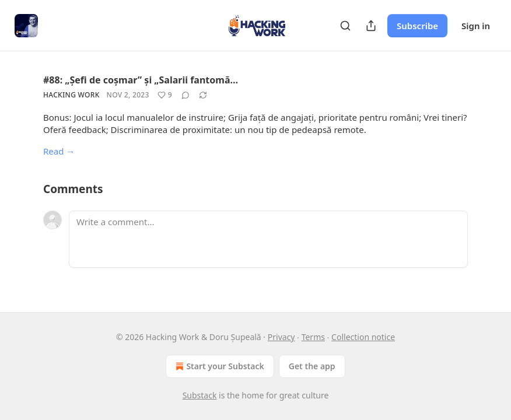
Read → (59, 151)
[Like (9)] (165, 95)
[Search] (345, 26)
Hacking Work (71, 95)
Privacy (281, 337)
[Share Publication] (371, 26)
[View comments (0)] (185, 95)
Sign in (476, 26)
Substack (200, 395)
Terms (313, 337)
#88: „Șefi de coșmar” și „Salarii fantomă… (141, 80)
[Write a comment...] (268, 239)
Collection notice (363, 337)
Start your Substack (218, 366)
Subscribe (417, 26)
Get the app (312, 366)
